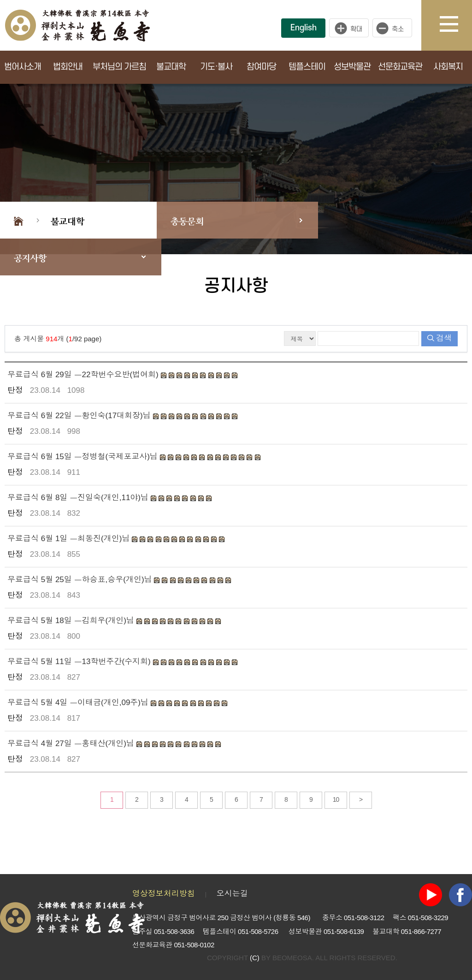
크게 (349, 28)
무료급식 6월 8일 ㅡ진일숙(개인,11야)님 (79, 498)
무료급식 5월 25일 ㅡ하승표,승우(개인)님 (81, 580)
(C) (255, 958)
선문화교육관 (400, 67)
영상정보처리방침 (164, 894)
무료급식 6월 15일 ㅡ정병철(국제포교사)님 (84, 457)
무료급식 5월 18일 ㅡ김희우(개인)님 (72, 621)
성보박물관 (352, 67)
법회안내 (68, 67)
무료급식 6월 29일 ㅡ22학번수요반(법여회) (84, 375)
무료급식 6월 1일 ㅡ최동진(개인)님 (70, 539)
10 (336, 799)
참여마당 (261, 67)
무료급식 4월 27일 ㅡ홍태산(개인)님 (72, 744)
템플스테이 (307, 67)
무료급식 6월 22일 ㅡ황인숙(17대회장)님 (80, 416)
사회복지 (448, 67)
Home (18, 220)
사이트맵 (456, 25)
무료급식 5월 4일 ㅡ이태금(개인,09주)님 (79, 703)
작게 (395, 28)
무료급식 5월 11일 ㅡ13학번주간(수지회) (80, 662)
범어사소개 (23, 67)
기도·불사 (216, 67)
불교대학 (171, 67)
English (304, 28)
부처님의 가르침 (119, 67)
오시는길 (232, 894)
